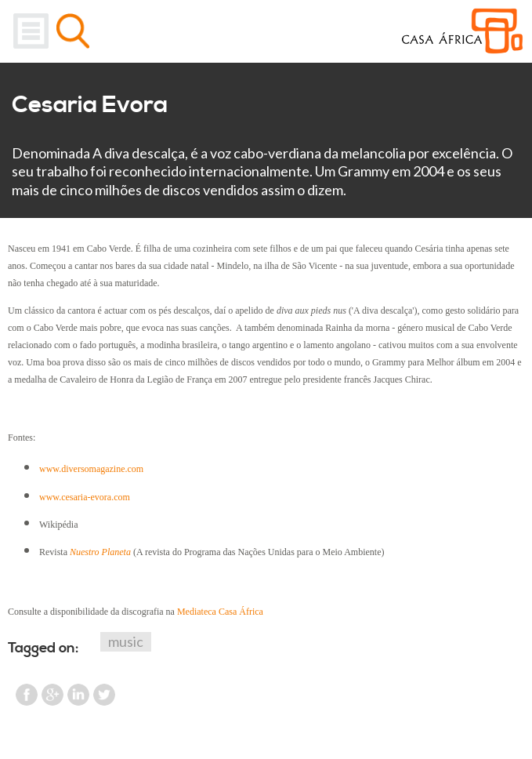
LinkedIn (78, 695)
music (126, 641)
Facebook (27, 695)
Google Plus (52, 695)
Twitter (104, 695)
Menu (31, 31)
